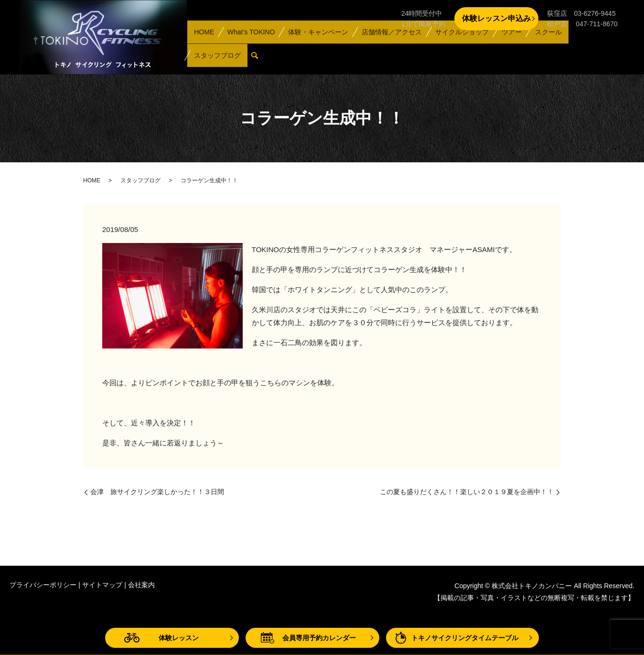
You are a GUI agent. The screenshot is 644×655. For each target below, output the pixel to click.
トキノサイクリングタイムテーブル (465, 638)
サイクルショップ (457, 45)
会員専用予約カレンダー (319, 638)
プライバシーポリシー (43, 585)
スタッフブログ (589, 45)
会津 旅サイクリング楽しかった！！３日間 (157, 492)
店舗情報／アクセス (388, 45)
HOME (204, 45)
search (199, 60)
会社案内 (141, 585)
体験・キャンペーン (315, 45)
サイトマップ (102, 585)
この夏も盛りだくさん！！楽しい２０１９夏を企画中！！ (467, 492)
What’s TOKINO (249, 45)
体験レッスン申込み (496, 18)
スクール (540, 45)
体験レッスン (179, 638)
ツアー (505, 45)
